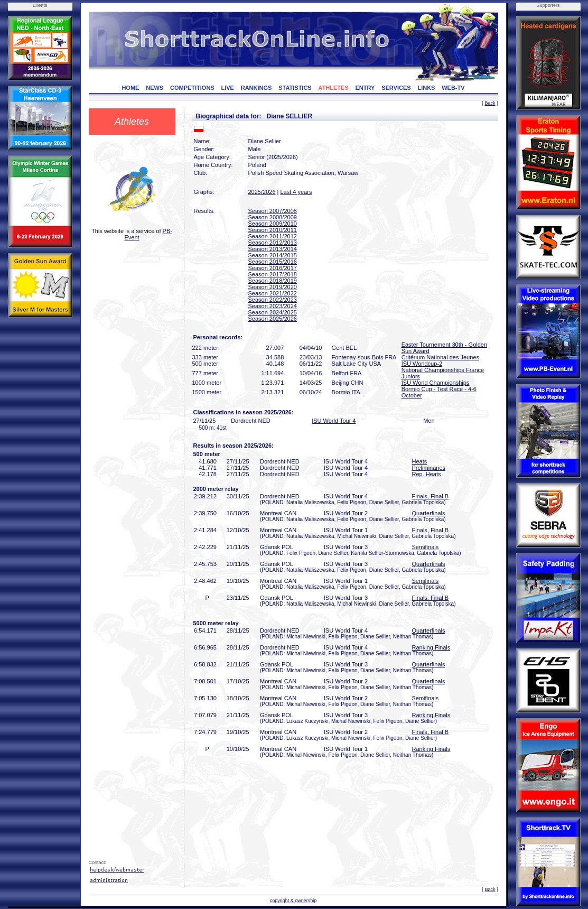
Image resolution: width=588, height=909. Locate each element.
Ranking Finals (431, 647)
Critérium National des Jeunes (440, 357)
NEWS (155, 88)
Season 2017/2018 (273, 274)
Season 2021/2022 (273, 293)
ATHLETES (334, 88)
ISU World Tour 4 (334, 421)
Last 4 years (296, 192)
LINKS (426, 88)
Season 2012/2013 (273, 243)
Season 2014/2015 (273, 255)
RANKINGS (256, 88)
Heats (420, 461)
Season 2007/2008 (273, 211)
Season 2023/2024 (273, 306)
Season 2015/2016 (273, 262)
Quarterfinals (429, 513)
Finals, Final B (431, 496)
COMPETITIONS (192, 88)
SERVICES (396, 88)
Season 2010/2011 (273, 230)
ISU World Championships (436, 383)
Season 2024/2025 (273, 312)
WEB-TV (453, 88)
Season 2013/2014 (273, 249)
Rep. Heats (427, 474)
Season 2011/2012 (273, 236)
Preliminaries (429, 468)
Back (490, 103)
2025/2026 (262, 192)
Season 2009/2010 (273, 224)
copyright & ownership (293, 901)
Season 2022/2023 (273, 300)
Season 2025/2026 (273, 319)
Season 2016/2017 (273, 268)
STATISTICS (295, 88)
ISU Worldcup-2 (422, 364)
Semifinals (426, 547)
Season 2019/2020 (273, 287)
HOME (130, 88)
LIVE (227, 88)
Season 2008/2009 (273, 217)
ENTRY (365, 88)
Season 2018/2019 (273, 281)
